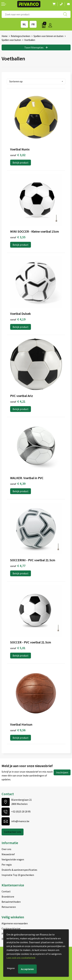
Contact (6, 891)
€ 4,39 (18, 484)
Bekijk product (21, 163)
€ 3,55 (18, 237)
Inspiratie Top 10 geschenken (18, 875)
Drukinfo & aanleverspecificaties (19, 870)
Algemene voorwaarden (15, 923)
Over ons (6, 849)
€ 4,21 (18, 401)
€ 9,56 (18, 730)
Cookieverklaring (11, 929)
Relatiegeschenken (21, 36)
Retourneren (9, 907)
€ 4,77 (18, 566)
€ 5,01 (18, 648)
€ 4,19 (18, 319)
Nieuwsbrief (8, 854)
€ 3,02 (18, 155)
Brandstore (8, 897)
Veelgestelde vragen (13, 859)
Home (5, 36)
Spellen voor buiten (11, 40)
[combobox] (36, 14)
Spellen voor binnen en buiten (48, 36)
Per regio (7, 865)
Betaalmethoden (11, 902)
